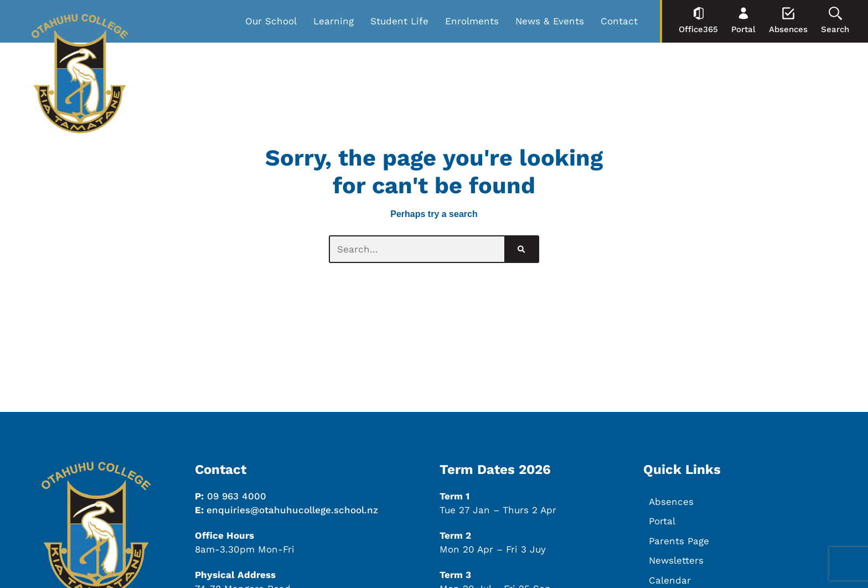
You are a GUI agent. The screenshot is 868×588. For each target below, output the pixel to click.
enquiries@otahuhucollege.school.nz (292, 510)
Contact (619, 21)
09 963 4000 (237, 496)
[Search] (521, 249)
